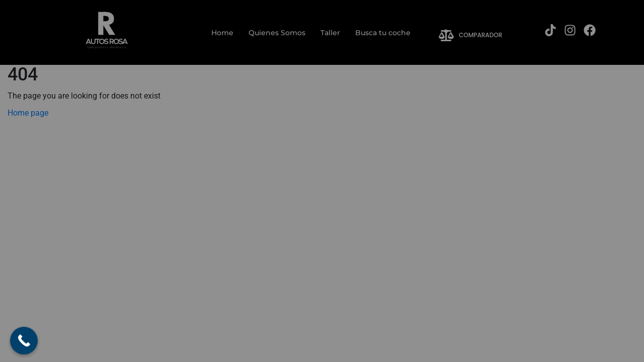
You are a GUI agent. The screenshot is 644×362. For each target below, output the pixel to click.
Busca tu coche (383, 33)
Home (222, 33)
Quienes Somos (277, 33)
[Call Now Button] (24, 341)
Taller (330, 33)
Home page (28, 113)
